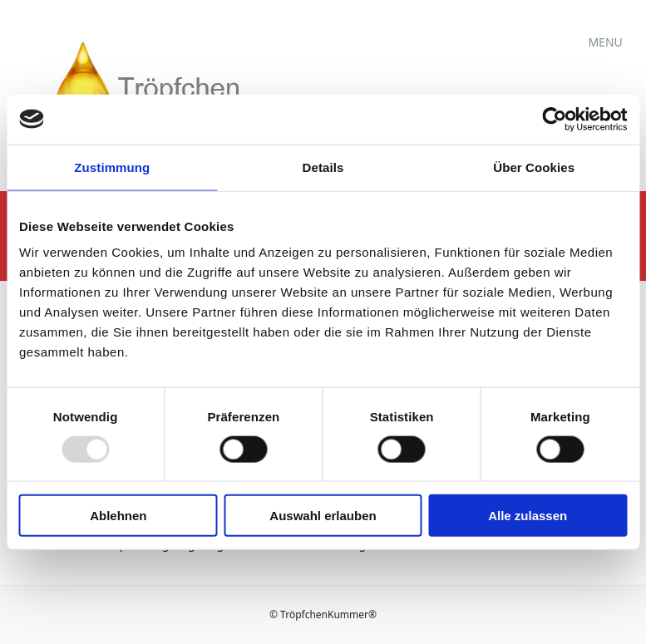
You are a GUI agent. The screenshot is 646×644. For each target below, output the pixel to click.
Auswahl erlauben (323, 516)
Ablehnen (118, 516)
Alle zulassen (528, 516)
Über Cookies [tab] (534, 167)
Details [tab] (323, 167)
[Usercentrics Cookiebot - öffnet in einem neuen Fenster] (554, 119)
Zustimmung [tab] (112, 167)
